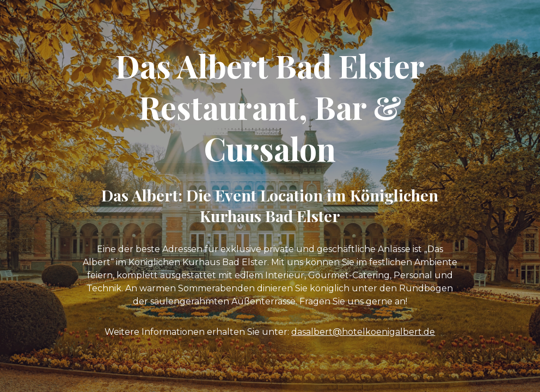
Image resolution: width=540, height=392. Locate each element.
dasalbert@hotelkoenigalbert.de (363, 332)
